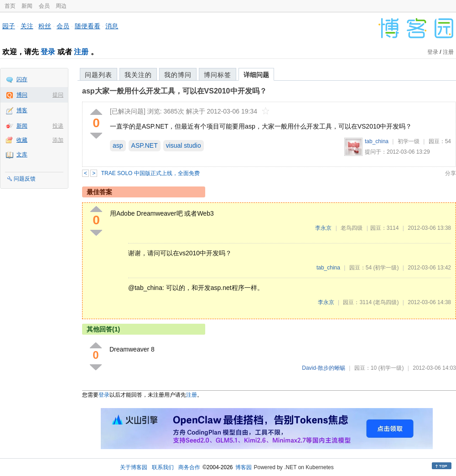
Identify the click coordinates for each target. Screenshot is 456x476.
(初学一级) (386, 268)
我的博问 (178, 75)
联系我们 (163, 467)
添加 (58, 140)
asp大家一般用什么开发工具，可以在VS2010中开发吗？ (174, 91)
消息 (112, 26)
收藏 (22, 140)
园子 (9, 26)
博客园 (244, 467)
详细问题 (256, 75)
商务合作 (189, 467)
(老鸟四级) (386, 302)
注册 (81, 52)
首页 (10, 6)
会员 (44, 6)
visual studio (184, 145)
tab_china (377, 141)
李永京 (323, 228)
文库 (22, 155)
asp (118, 145)
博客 (22, 110)
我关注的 (138, 75)
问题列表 (98, 75)
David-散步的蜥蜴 (324, 368)
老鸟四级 (352, 228)
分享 (451, 173)
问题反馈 (25, 179)
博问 (22, 95)
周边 (61, 6)
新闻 (27, 6)
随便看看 (88, 26)
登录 (48, 52)
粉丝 (45, 26)
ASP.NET (145, 145)
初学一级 (409, 141)
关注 (27, 26)
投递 (58, 126)
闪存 (22, 79)
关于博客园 (134, 467)
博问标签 (218, 75)
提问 (58, 95)
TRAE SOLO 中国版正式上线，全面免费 (150, 173)
